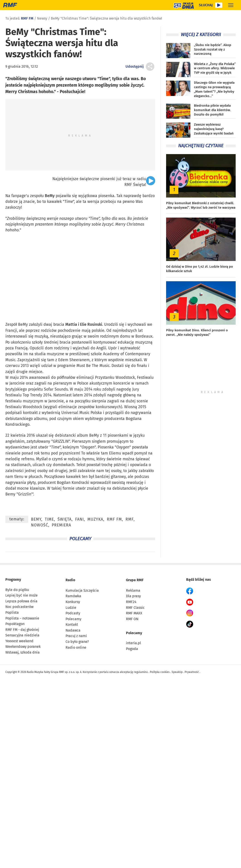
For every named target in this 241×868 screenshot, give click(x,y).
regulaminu (141, 672)
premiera (61, 525)
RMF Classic (135, 608)
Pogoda (132, 649)
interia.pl (134, 643)
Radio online (76, 647)
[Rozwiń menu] (231, 5)
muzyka (95, 519)
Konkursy (73, 602)
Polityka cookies (160, 672)
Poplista (12, 612)
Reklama (133, 590)
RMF (130, 519)
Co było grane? (77, 642)
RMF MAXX (134, 613)
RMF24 (131, 602)
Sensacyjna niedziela (22, 635)
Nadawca (73, 630)
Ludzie (71, 608)
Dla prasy (133, 596)
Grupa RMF (135, 580)
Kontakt (72, 625)
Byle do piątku (17, 590)
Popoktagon (15, 624)
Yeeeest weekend (19, 641)
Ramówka (73, 596)
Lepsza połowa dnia (21, 601)
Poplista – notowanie (22, 618)
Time (69, 202)
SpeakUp (177, 672)
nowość (40, 525)
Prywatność (192, 672)
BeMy (50, 196)
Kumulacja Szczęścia (82, 590)
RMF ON (132, 619)
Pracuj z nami (76, 636)
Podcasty (73, 613)
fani (79, 519)
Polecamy (73, 619)
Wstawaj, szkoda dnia (23, 652)
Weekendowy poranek (23, 647)
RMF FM (27, 18)
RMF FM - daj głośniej (22, 630)
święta (65, 519)
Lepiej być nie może (22, 595)
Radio (70, 580)
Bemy (10, 494)
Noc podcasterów (19, 607)
